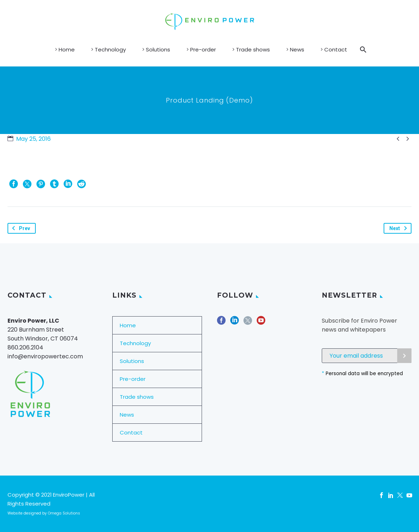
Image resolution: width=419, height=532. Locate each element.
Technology (110, 49)
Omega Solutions (64, 513)
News (297, 49)
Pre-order (203, 49)
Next (400, 228)
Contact (336, 49)
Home (67, 49)
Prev (20, 228)
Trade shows (253, 49)
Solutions (158, 49)
